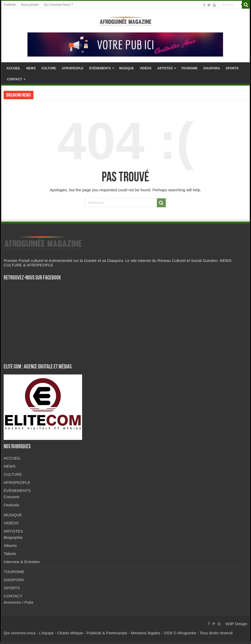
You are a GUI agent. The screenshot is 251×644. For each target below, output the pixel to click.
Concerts (12, 497)
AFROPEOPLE (73, 68)
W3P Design (236, 624)
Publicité (10, 5)
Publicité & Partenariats (107, 633)
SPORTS (232, 68)
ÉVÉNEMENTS (100, 68)
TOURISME (189, 68)
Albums (10, 545)
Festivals (11, 505)
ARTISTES (165, 68)
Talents (10, 554)
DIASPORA (212, 68)
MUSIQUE (127, 68)
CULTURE (49, 68)
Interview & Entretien (22, 562)
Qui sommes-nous (20, 633)
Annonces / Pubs (18, 602)
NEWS (31, 68)
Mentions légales (146, 633)
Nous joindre (30, 5)
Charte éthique (70, 633)
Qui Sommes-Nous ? (58, 5)
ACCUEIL (13, 68)
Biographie (13, 537)
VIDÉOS (146, 68)
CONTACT (15, 79)
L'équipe (46, 633)
